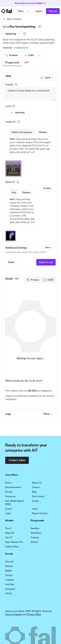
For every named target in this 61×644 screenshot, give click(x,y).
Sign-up (53, 11)
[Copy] (40, 27)
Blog (34, 492)
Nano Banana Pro (14, 542)
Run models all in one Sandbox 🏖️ (30, 3)
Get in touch (38, 496)
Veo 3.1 (9, 537)
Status (8, 483)
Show (48, 414)
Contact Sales (17, 460)
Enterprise (10, 496)
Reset (11, 262)
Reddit (8, 571)
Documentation (13, 487)
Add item (18, 113)
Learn (35, 509)
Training (35, 537)
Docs (21, 11)
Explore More (12, 547)
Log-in (39, 11)
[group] (40, 280)
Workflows (36, 533)
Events (9, 509)
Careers (36, 487)
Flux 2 (8, 528)
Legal (8, 513)
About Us (37, 483)
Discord (9, 562)
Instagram (10, 589)
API (27, 63)
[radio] (33, 280)
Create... (48, 188)
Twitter (9, 575)
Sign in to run (46, 262)
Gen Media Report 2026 (15, 503)
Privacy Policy (34, 614)
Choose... (44, 132)
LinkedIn (10, 580)
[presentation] (30, 141)
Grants (35, 501)
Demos (34, 542)
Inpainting (12, 34)
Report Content (40, 513)
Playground (12, 63)
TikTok (9, 593)
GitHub (9, 566)
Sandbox (35, 528)
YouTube (10, 584)
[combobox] (47, 78)
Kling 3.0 (10, 533)
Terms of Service (14, 614)
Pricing (9, 492)
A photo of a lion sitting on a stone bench (30, 94)
